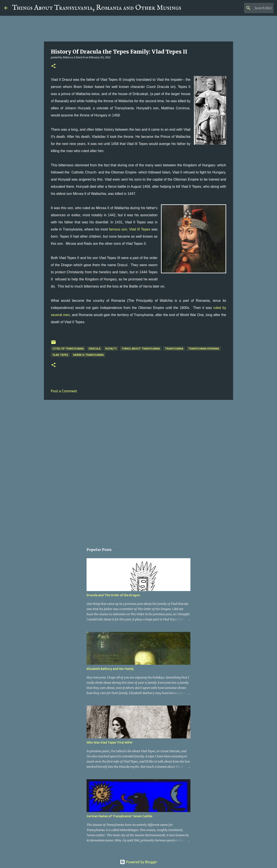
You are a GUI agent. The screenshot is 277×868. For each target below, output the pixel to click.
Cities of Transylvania (68, 349)
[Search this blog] (251, 8)
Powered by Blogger (138, 862)
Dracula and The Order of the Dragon (113, 595)
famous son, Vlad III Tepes (130, 229)
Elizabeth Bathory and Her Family (110, 669)
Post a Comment (64, 391)
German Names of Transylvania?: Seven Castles (119, 816)
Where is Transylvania (88, 355)
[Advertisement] (138, 437)
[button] (53, 66)
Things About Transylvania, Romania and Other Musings (97, 8)
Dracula (95, 349)
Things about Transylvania (141, 349)
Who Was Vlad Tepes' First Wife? (110, 742)
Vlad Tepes (60, 355)
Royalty (111, 349)
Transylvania (174, 349)
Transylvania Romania (204, 349)
